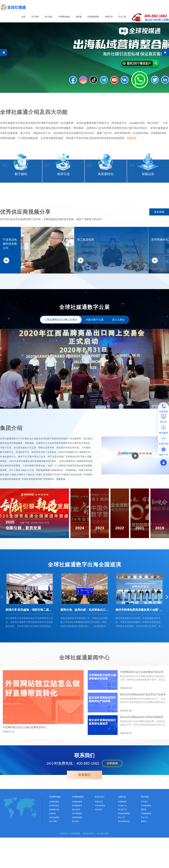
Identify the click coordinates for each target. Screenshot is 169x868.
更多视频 (159, 219)
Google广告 (122, 843)
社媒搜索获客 (77, 855)
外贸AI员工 (100, 835)
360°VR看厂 (54, 859)
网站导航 (145, 835)
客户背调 (75, 859)
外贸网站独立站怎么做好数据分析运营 (142, 710)
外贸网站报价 (54, 843)
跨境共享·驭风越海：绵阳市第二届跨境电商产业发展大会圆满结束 (30, 647)
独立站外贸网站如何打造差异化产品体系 (143, 732)
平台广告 (121, 855)
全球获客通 (122, 840)
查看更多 (132, 143)
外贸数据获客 (93, 17)
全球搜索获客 (77, 843)
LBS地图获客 (77, 851)
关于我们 (35, 17)
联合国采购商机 (124, 851)
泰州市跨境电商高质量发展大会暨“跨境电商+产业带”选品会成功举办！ (139, 647)
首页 (24, 17)
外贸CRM (99, 847)
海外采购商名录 (124, 859)
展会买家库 (76, 847)
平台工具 (122, 17)
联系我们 (84, 813)
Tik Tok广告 (122, 847)
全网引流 (109, 17)
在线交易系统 (54, 855)
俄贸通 (79, 17)
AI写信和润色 (100, 843)
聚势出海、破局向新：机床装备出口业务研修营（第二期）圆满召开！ (84, 647)
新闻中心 (144, 859)
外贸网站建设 (64, 17)
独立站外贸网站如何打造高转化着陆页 (142, 755)
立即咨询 (112, 801)
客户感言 (49, 17)
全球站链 (52, 851)
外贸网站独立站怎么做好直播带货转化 (24, 765)
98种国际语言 (54, 847)
